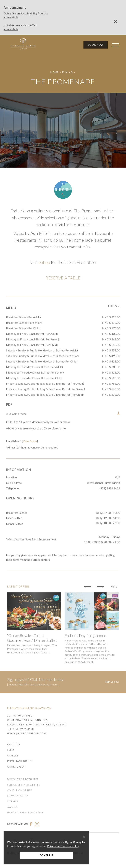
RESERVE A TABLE (63, 278)
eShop (44, 262)
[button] (88, 605)
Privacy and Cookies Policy (63, 846)
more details (11, 17)
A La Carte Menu (16, 432)
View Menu (30, 460)
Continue (46, 855)
